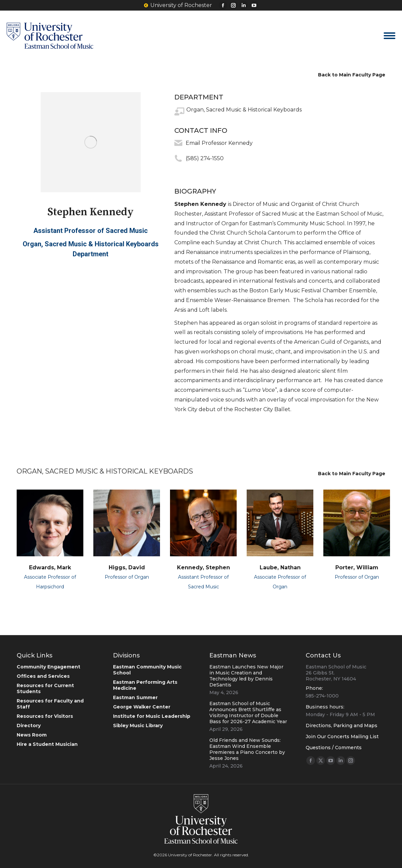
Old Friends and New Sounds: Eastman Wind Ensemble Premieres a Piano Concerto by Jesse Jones (247, 749)
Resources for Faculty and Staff (50, 704)
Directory (29, 726)
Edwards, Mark (50, 567)
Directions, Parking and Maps (341, 726)
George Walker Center (142, 707)
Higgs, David (127, 567)
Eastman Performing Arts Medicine (145, 685)
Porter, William (357, 567)
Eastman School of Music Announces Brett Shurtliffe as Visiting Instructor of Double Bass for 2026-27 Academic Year (248, 712)
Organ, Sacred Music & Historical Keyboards (244, 110)
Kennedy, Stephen (203, 567)
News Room (32, 735)
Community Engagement (48, 667)
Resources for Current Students (45, 688)
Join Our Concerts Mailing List (342, 737)
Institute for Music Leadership (152, 716)
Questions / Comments (334, 748)
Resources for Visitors (45, 716)
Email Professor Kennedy (219, 143)
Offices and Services (43, 676)
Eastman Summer (135, 697)
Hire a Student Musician (47, 744)
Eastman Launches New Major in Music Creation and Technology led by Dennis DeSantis (246, 676)
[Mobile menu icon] (389, 36)
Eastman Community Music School (147, 670)
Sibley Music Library (138, 726)
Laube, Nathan (280, 567)
